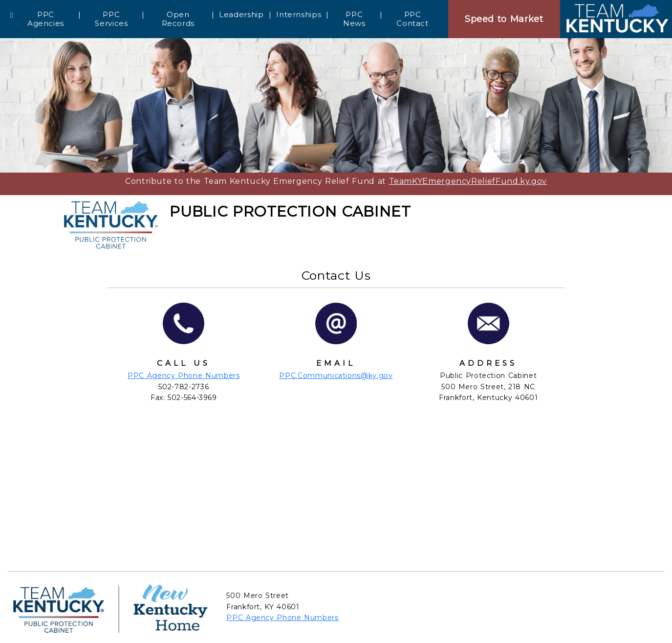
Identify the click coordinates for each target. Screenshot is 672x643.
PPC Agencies (46, 19)
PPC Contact (412, 19)
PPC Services (111, 19)
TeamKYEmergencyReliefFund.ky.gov (468, 181)
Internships (299, 14)
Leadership (241, 14)
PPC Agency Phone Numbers (184, 376)
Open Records (178, 19)
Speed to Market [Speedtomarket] (504, 19)
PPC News (354, 19)
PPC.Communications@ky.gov (336, 376)
